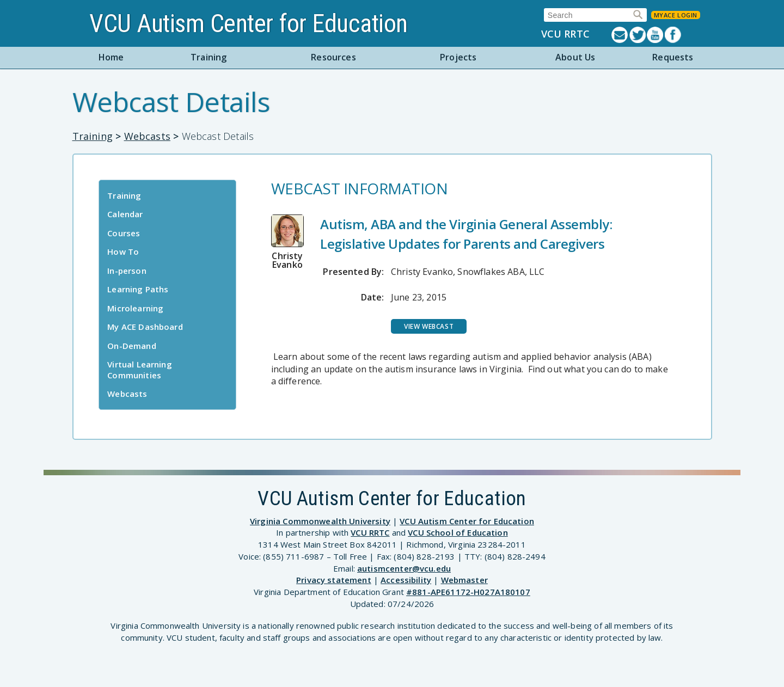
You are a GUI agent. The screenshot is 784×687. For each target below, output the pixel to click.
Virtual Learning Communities (139, 370)
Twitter (638, 35)
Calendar (125, 214)
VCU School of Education (458, 532)
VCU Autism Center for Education (249, 23)
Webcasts (147, 136)
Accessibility (406, 580)
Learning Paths (138, 289)
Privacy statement (334, 580)
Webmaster (464, 580)
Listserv (620, 35)
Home (111, 57)
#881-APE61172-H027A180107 (468, 592)
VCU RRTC (565, 34)
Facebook (674, 35)
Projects (458, 57)
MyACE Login (676, 15)
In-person (127, 271)
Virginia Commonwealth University (320, 521)
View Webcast (429, 326)
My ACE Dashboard (145, 327)
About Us (575, 57)
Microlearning (135, 308)
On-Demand (131, 346)
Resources (333, 57)
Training (209, 57)
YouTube (656, 35)
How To (123, 252)
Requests (673, 57)
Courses (124, 233)
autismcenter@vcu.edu (404, 568)
